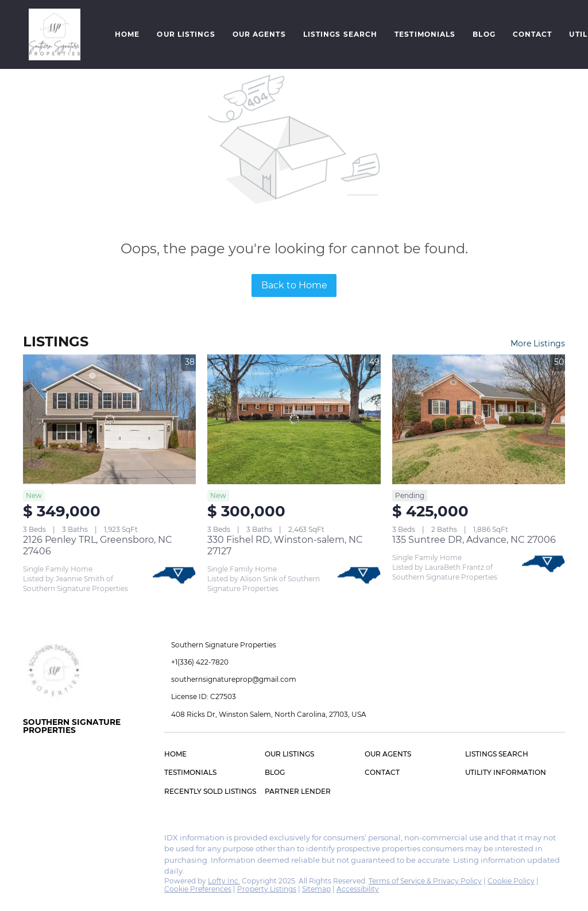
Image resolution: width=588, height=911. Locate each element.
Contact (533, 34)
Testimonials (425, 34)
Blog (484, 34)
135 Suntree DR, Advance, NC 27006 (474, 540)
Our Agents (259, 34)
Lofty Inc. (224, 881)
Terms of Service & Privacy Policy (425, 881)
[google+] (78, 841)
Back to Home (294, 285)
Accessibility (358, 889)
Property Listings (267, 889)
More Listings (538, 343)
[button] (55, 34)
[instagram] (55, 841)
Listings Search (341, 34)
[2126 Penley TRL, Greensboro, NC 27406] (109, 419)
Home (127, 34)
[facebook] (32, 841)
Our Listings (186, 34)
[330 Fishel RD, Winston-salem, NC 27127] (294, 419)
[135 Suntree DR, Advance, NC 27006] (479, 419)
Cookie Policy (511, 881)
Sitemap (316, 889)
